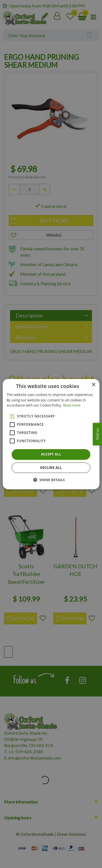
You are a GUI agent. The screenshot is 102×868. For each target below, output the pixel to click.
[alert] (51, 434)
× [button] (93, 385)
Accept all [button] (51, 454)
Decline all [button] (51, 468)
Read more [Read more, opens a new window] (72, 405)
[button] (51, 480)
